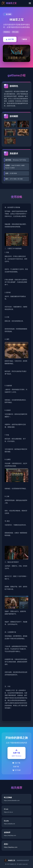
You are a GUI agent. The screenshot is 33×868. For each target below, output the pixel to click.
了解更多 (24, 39)
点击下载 (10, 39)
